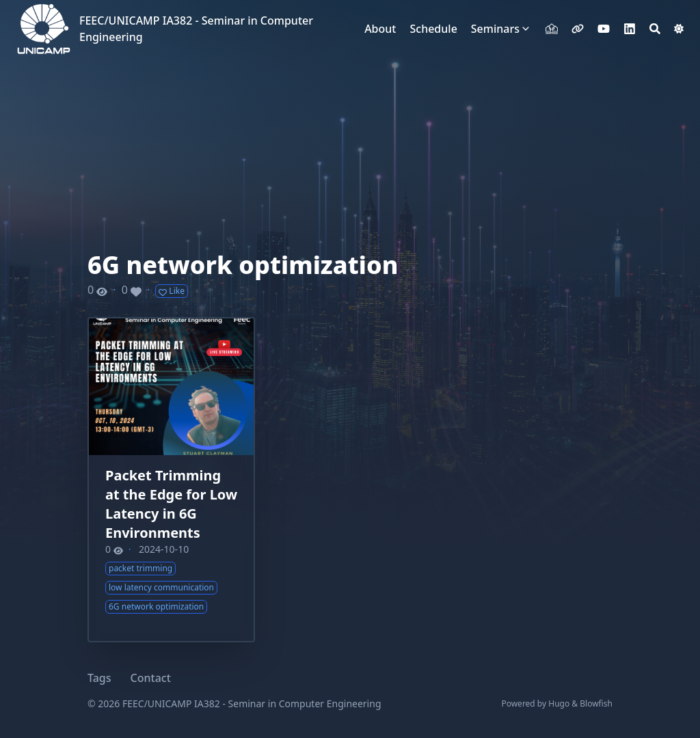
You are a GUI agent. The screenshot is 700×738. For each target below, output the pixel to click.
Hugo (559, 703)
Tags (99, 678)
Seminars (495, 29)
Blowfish (596, 703)
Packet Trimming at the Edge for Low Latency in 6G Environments (171, 504)
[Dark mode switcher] (679, 29)
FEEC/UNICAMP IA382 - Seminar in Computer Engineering (196, 29)
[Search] (655, 29)
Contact (151, 678)
